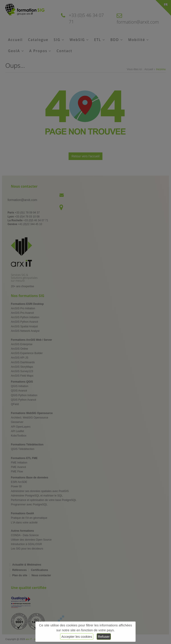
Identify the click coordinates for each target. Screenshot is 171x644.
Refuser (104, 637)
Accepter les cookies (77, 637)
